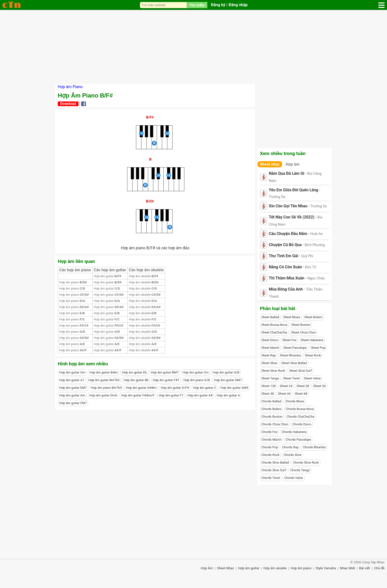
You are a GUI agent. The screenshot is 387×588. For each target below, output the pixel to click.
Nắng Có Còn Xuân (285, 267)
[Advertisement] (193, 47)
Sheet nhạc (270, 164)
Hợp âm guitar (108, 276)
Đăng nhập (238, 5)
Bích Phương (315, 245)
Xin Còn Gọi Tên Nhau (288, 206)
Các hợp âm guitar (110, 270)
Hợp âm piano (73, 282)
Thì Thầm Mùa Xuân (287, 278)
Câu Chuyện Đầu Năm (288, 234)
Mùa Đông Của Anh (286, 289)
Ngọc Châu (316, 278)
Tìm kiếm (197, 5)
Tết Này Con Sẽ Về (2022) (292, 217)
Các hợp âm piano (75, 270)
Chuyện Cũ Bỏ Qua (285, 245)
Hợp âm (292, 164)
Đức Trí (311, 267)
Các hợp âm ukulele (146, 270)
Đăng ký (218, 5)
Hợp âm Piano (70, 87)
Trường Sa (277, 197)
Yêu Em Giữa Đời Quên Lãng (293, 190)
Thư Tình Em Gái (283, 256)
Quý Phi (307, 256)
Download (68, 104)
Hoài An (317, 234)
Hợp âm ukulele (144, 276)
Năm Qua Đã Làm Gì (287, 173)
